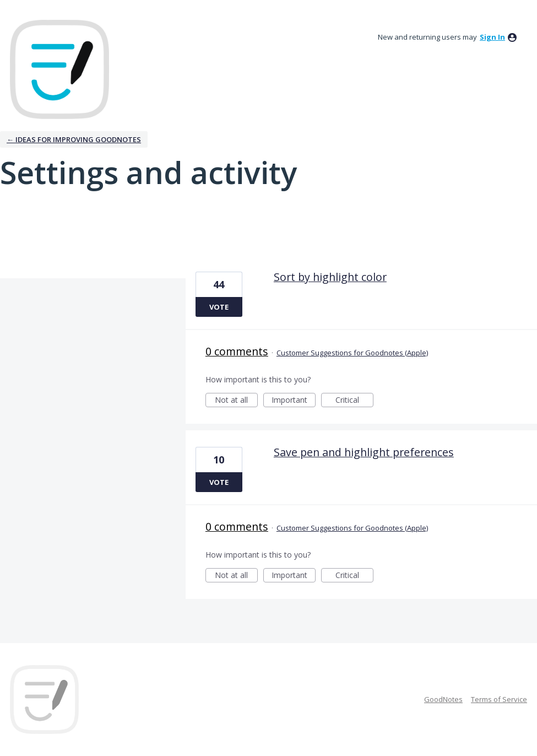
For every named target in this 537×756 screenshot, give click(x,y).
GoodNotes (443, 699)
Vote (219, 307)
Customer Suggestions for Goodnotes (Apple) (352, 353)
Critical (354, 401)
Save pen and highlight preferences (364, 452)
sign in (492, 37)
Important (294, 401)
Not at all (236, 401)
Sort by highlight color (330, 277)
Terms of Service (499, 699)
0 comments (237, 351)
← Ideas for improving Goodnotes (74, 139)
